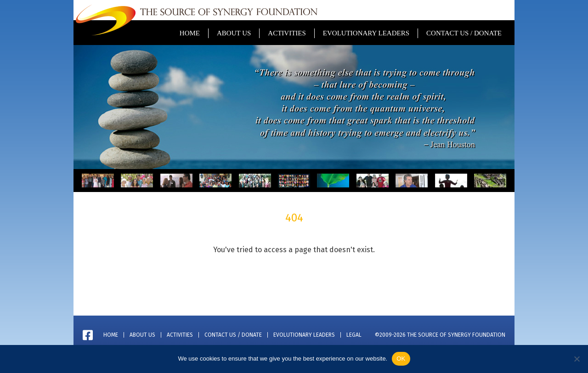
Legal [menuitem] (354, 335)
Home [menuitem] (190, 33)
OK (401, 359)
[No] (577, 359)
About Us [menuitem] (234, 33)
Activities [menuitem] (287, 33)
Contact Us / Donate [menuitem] (464, 33)
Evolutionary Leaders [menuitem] (366, 33)
